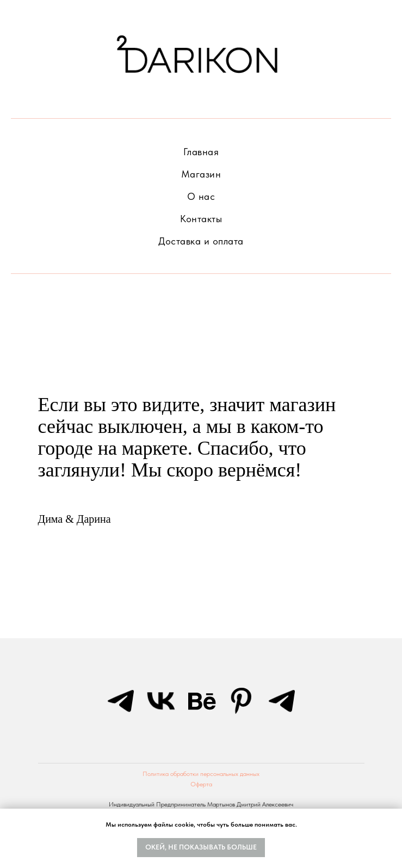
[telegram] (121, 701)
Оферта (201, 784)
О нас (201, 196)
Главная (201, 152)
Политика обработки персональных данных (201, 774)
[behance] (201, 701)
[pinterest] (242, 701)
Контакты (201, 219)
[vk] (161, 701)
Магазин (201, 174)
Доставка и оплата (201, 241)
